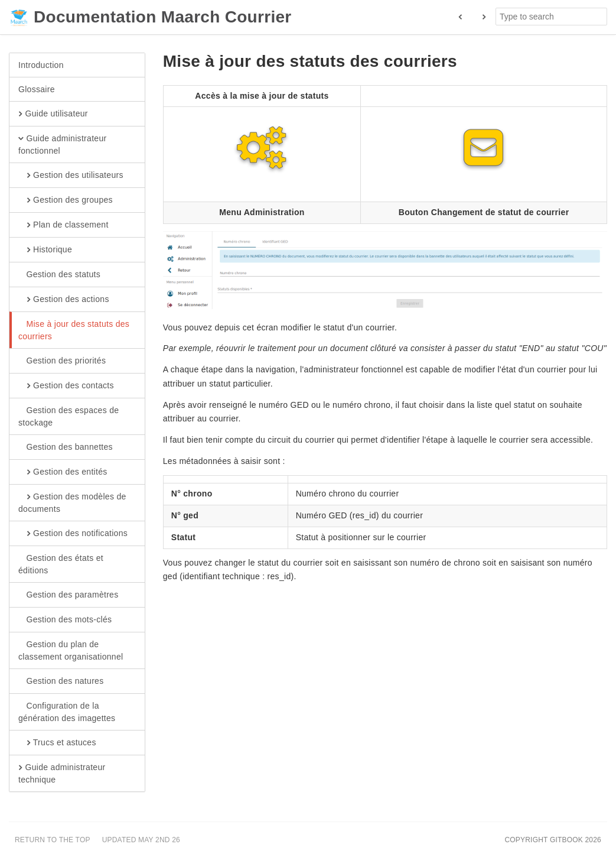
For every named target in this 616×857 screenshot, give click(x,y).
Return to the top (53, 840)
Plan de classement (63, 225)
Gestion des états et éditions (61, 564)
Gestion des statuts (59, 275)
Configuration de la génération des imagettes (67, 712)
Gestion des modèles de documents (72, 502)
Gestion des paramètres (69, 595)
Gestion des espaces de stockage (69, 416)
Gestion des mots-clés (65, 620)
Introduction (41, 65)
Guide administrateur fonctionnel (62, 144)
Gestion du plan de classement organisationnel (71, 650)
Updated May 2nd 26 (141, 840)
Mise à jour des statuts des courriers (74, 330)
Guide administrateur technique (62, 773)
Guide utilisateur (53, 114)
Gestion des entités (63, 472)
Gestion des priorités (62, 361)
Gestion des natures (61, 681)
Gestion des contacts (66, 386)
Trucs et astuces (57, 743)
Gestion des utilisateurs (71, 176)
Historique (45, 250)
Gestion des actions (64, 300)
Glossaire (37, 89)
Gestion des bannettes (66, 447)
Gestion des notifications (73, 534)
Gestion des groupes (66, 200)
